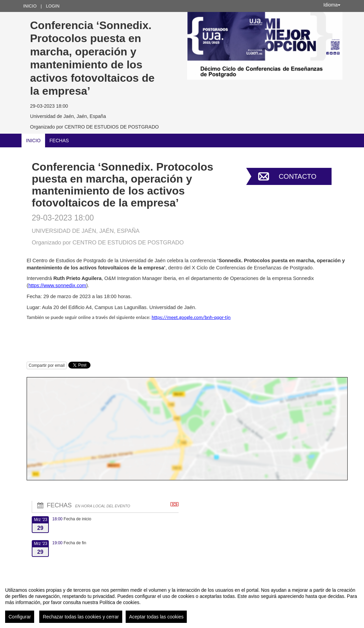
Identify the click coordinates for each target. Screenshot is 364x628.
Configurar (20, 617)
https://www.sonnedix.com (57, 285)
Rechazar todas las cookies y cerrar (81, 617)
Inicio (30, 6)
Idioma (332, 5)
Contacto (297, 176)
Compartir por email (47, 365)
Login (53, 6)
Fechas (59, 141)
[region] (182, 602)
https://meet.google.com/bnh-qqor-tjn (191, 317)
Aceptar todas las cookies (156, 617)
